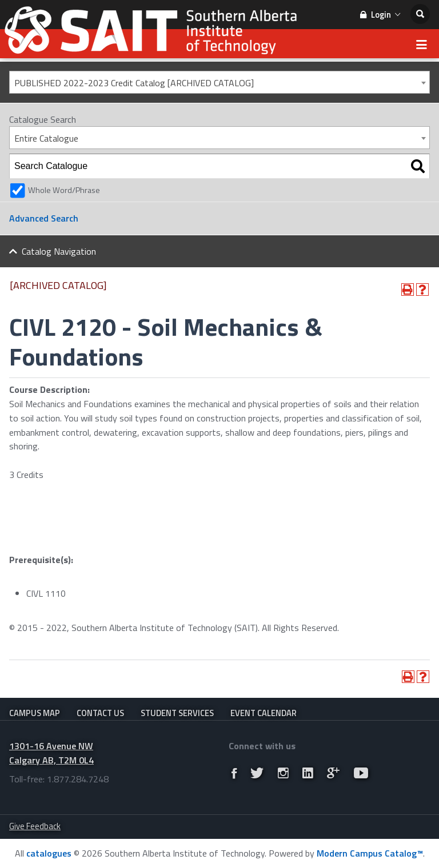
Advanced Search (44, 218)
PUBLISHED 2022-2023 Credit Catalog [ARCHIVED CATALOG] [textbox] (134, 83)
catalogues (49, 853)
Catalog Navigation (59, 251)
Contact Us (100, 713)
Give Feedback (35, 826)
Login (380, 15)
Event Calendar (264, 713)
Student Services (177, 713)
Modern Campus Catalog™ (370, 853)
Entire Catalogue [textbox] (46, 138)
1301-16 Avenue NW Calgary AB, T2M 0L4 (51, 753)
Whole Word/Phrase (64, 190)
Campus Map (35, 713)
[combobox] (219, 82)
